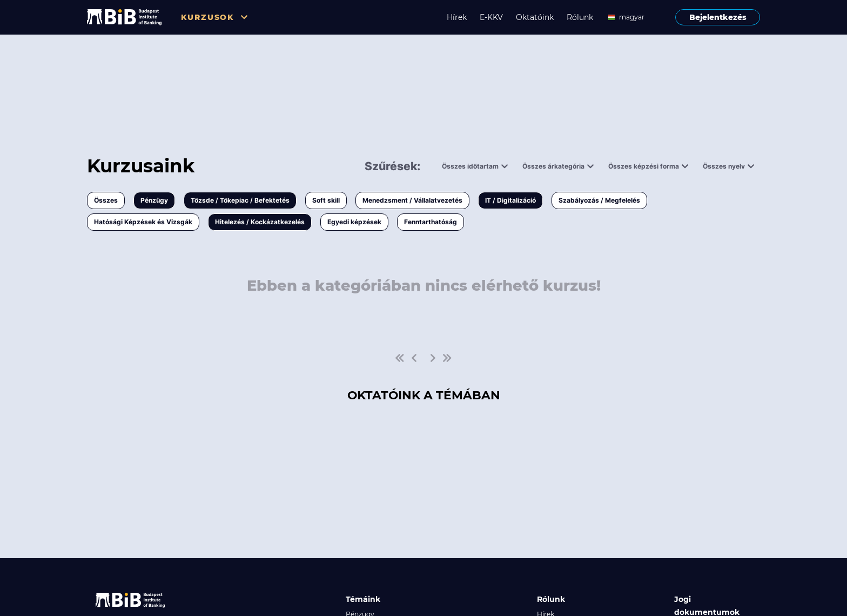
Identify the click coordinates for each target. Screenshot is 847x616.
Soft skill (326, 200)
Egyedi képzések (354, 222)
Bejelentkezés (718, 17)
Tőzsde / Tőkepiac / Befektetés (240, 200)
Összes (106, 200)
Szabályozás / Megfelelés (599, 200)
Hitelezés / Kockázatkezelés (260, 222)
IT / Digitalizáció (510, 200)
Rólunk (580, 17)
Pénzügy (154, 200)
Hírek (457, 17)
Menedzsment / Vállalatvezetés (412, 200)
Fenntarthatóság (431, 222)
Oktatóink (535, 17)
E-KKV (491, 17)
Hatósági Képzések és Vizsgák (143, 222)
